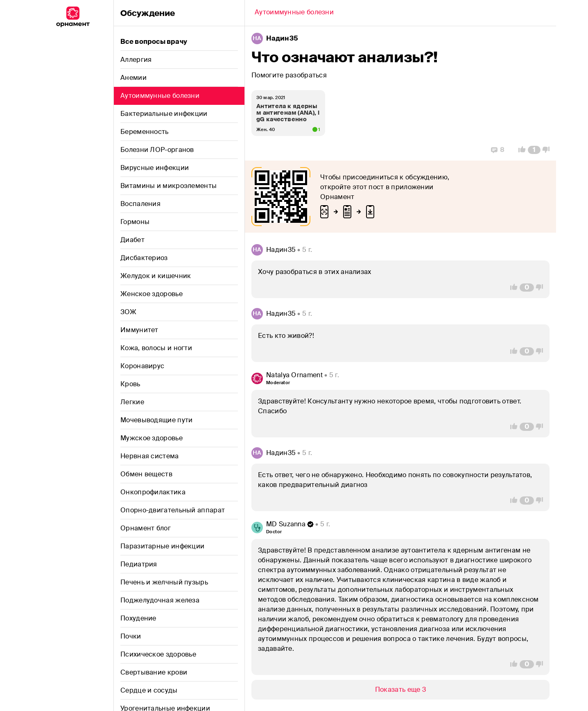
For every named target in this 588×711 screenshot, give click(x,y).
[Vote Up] (520, 150)
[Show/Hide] (400, 690)
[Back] (294, 13)
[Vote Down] (548, 150)
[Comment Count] (534, 150)
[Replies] (498, 150)
